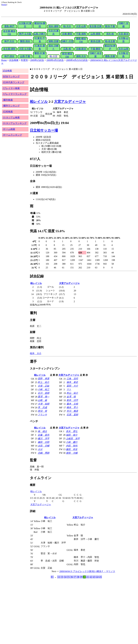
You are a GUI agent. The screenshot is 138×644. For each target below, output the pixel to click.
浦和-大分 (81, 56)
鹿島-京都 (110, 56)
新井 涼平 (72, 400)
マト (69, 389)
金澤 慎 (71, 397)
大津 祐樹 (44, 404)
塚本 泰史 (72, 382)
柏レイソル (39, 102)
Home (4, 5)
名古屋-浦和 (9, 49)
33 (62, 577)
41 (88, 577)
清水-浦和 (53, 26)
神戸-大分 (9, 41)
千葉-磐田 (96, 49)
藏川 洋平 (44, 439)
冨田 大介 (72, 386)
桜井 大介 (36, 353)
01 (52, 577)
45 (100, 577)
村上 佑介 (44, 382)
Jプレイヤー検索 (11, 88)
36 (71, 577)
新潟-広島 (96, 41)
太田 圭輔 (44, 446)
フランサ (42, 415)
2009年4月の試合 (55, 60)
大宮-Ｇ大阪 (25, 49)
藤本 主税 (72, 404)
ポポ (40, 449)
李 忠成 (42, 407)
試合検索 (14, 60)
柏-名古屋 (110, 41)
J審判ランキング (11, 106)
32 (59, 577)
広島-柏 (67, 49)
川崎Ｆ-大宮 (67, 41)
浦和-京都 (53, 41)
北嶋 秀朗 (44, 453)
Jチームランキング (12, 135)
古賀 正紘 (44, 386)
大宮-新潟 (123, 34)
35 (68, 577)
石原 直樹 (72, 415)
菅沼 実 (42, 411)
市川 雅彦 (72, 411)
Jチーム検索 (9, 129)
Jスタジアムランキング (15, 123)
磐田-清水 (25, 41)
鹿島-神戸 (9, 26)
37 (75, 577)
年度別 (24, 60)
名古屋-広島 (96, 26)
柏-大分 (67, 26)
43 (94, 577)
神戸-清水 (9, 56)
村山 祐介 (72, 393)
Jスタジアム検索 (11, 117)
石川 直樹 (44, 393)
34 (65, 577)
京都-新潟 (81, 49)
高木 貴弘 (72, 431)
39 (81, 577)
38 (78, 577)
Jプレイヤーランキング (15, 94)
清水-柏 (110, 34)
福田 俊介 (72, 435)
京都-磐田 (67, 34)
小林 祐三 (44, 389)
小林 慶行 (72, 442)
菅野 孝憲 (44, 379)
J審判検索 (8, 100)
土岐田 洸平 (73, 439)
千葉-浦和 (81, 34)
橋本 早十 (72, 407)
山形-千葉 (25, 56)
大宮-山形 (81, 26)
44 (97, 577)
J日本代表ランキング (14, 82)
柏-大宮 (53, 56)
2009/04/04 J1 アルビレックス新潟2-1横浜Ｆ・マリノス (87, 571)
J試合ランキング (11, 76)
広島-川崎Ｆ (40, 34)
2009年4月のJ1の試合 (77, 60)
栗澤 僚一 (44, 397)
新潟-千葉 (110, 26)
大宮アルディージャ (70, 102)
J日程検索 (8, 112)
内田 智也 (72, 446)
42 (91, 577)
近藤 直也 (44, 435)
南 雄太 (42, 431)
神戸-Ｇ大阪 (25, 34)
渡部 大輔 (72, 453)
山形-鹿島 (96, 34)
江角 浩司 (72, 379)
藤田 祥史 (72, 449)
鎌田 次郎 (44, 442)
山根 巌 (42, 400)
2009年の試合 (37, 60)
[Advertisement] (55, 602)
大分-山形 (123, 49)
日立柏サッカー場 (44, 130)
